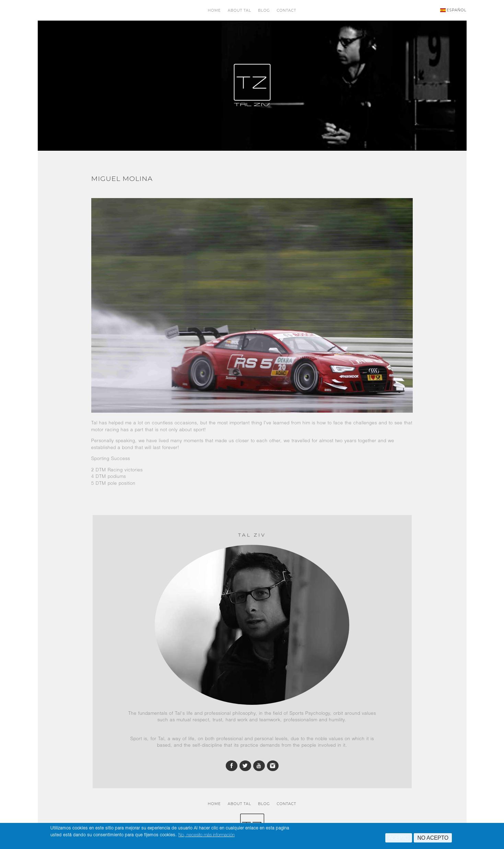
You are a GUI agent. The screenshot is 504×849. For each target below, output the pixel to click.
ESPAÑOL (453, 10)
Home (214, 10)
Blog (264, 10)
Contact (287, 10)
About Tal (239, 10)
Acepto (399, 839)
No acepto (433, 839)
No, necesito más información (207, 836)
